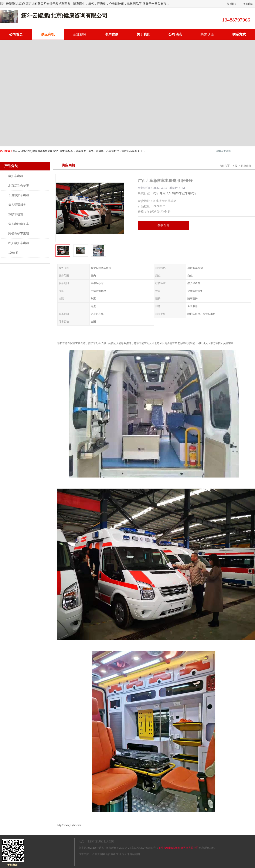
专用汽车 (166, 193)
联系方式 (239, 34)
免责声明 (110, 854)
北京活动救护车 (19, 186)
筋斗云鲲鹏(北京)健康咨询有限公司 (178, 848)
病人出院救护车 (19, 224)
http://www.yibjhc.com (69, 825)
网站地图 (135, 854)
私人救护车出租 (19, 243)
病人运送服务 (17, 205)
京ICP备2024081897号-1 (145, 848)
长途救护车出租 (19, 195)
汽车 (156, 193)
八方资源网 (98, 854)
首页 (235, 166)
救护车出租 (16, 176)
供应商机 (48, 34)
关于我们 (143, 34)
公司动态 (175, 34)
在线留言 (163, 225)
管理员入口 (123, 854)
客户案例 (112, 34)
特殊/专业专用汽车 (184, 193)
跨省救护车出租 (19, 234)
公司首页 (16, 34)
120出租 (13, 253)
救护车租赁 (16, 214)
